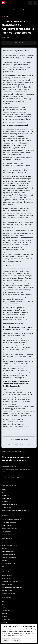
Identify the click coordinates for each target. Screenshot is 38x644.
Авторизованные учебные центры (12, 587)
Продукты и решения (9, 486)
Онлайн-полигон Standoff (9, 528)
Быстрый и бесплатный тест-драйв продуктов (15, 510)
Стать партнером (7, 590)
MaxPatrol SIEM (6, 498)
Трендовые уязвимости (9, 555)
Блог (3, 566)
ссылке (20, 636)
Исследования (7, 539)
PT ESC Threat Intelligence (9, 546)
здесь (26, 426)
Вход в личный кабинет (9, 593)
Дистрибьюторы (7, 578)
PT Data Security (7, 507)
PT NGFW (5, 501)
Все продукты (6, 490)
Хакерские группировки (9, 558)
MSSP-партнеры (7, 584)
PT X (3, 493)
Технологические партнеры (10, 581)
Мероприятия (6, 611)
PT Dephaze (5, 495)
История (4, 605)
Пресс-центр (6, 620)
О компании (6, 10)
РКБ (3, 602)
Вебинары (5, 549)
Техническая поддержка (9, 466)
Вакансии (5, 614)
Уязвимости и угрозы (8, 552)
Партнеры (5, 571)
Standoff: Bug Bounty (8, 531)
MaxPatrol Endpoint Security (10, 504)
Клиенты (4, 608)
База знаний (5, 561)
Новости (16, 10)
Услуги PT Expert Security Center (11, 519)
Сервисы (5, 515)
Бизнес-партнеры (7, 575)
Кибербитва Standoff (8, 534)
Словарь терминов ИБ (8, 564)
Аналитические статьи (8, 543)
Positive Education (7, 525)
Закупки (4, 623)
